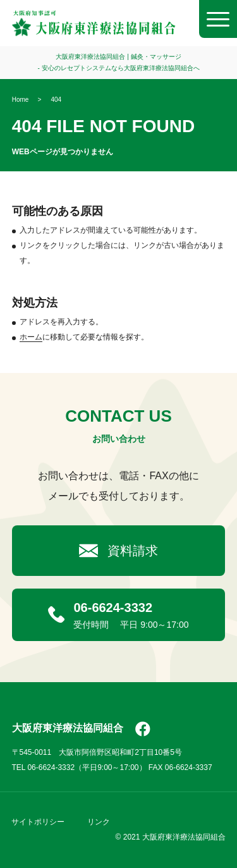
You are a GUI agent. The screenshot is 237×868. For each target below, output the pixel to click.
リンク (99, 822)
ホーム (31, 337)
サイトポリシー (38, 822)
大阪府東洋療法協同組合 (68, 728)
